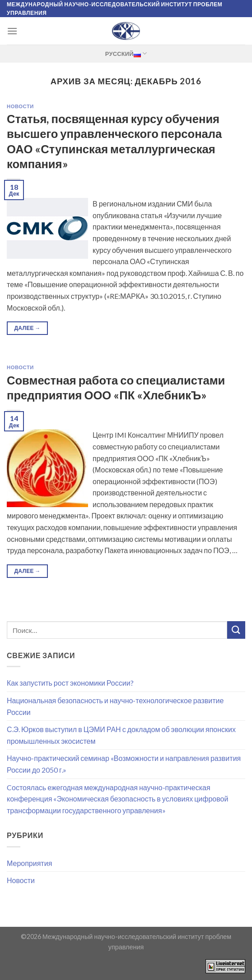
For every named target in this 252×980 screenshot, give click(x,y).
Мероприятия (29, 863)
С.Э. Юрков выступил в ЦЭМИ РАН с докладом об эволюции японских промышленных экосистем (121, 735)
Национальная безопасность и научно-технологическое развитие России (115, 706)
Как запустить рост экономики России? (70, 683)
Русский (126, 53)
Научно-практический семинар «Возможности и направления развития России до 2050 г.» (124, 764)
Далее (27, 328)
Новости (20, 106)
